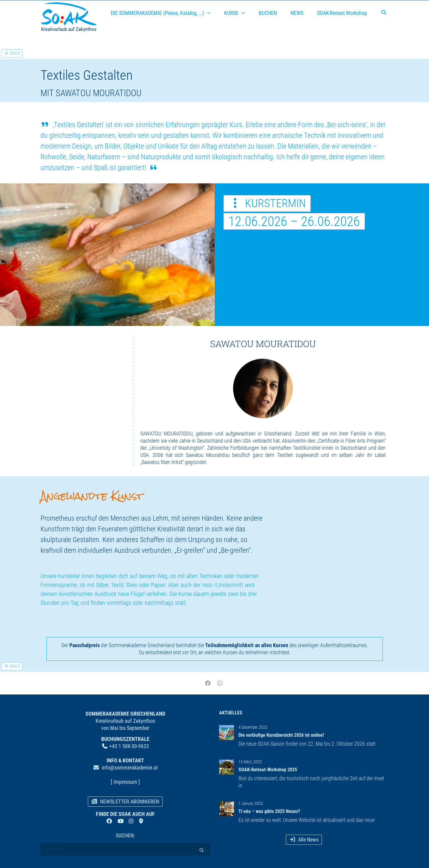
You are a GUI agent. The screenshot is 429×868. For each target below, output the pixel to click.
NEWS (297, 13)
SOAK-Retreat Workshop (342, 13)
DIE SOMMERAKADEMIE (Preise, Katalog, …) (157, 13)
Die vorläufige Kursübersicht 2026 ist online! (281, 735)
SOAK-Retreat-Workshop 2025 (268, 770)
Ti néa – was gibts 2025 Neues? (269, 811)
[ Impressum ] (125, 782)
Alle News (304, 840)
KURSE (231, 13)
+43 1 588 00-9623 (129, 746)
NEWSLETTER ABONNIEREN (125, 801)
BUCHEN (268, 13)
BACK (12, 53)
